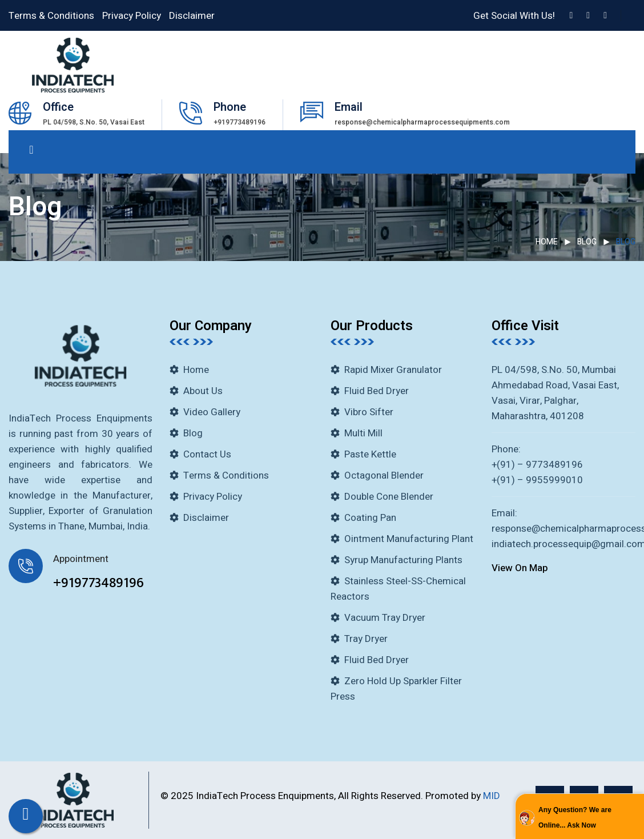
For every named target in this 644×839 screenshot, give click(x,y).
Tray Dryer (366, 639)
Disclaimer (192, 16)
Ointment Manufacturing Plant (409, 539)
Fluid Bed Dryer (377, 391)
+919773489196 (240, 122)
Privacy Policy (132, 16)
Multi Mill (363, 433)
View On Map (520, 568)
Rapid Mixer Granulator (393, 370)
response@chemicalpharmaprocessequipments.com (422, 122)
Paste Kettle (370, 454)
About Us (203, 391)
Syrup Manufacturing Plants (403, 560)
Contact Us (207, 454)
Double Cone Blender (389, 497)
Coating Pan (370, 518)
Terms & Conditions (51, 16)
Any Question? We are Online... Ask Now (575, 818)
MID (492, 796)
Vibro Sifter (369, 412)
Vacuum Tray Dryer (385, 618)
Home (547, 242)
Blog (587, 242)
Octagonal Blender (384, 475)
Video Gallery (212, 412)
